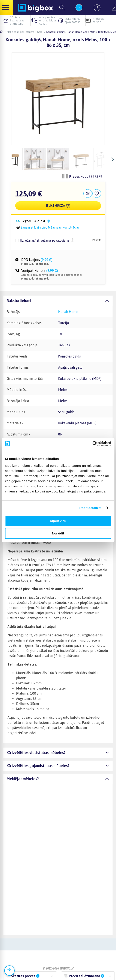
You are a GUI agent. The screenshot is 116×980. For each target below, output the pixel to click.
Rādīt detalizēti (91, 508)
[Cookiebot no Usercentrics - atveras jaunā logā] (92, 444)
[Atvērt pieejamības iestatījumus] (9, 971)
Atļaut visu (58, 521)
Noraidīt (58, 533)
